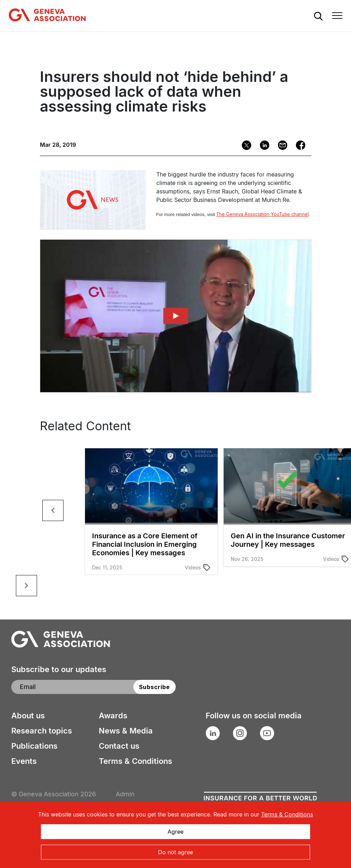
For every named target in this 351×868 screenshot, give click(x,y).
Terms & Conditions (135, 761)
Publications (34, 746)
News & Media (126, 731)
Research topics (42, 731)
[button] (53, 510)
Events (24, 761)
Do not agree (175, 852)
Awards (113, 716)
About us (28, 716)
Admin (125, 794)
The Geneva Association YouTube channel (262, 214)
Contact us (119, 746)
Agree (175, 832)
